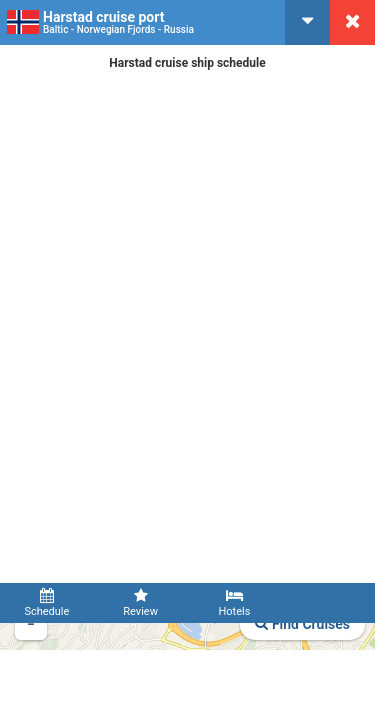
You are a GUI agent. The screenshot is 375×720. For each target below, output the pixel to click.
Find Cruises (302, 624)
